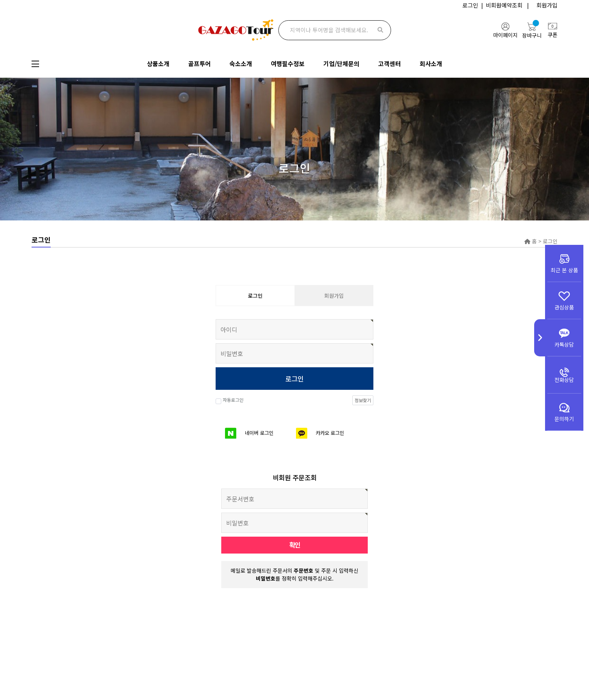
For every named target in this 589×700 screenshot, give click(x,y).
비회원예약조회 (504, 5)
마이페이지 (505, 31)
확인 (295, 545)
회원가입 (547, 5)
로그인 (470, 5)
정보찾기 (363, 400)
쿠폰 (553, 31)
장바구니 (532, 30)
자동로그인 (230, 401)
